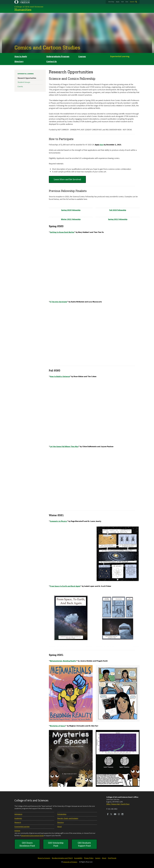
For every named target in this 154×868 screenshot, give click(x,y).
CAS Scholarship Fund (56, 844)
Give (127, 2)
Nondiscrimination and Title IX (62, 858)
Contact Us (52, 61)
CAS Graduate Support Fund (84, 844)
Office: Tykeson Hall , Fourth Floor (118, 804)
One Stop (111, 2)
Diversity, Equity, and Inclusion (68, 818)
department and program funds (32, 836)
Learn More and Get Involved (67, 179)
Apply (118, 2)
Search (132, 2)
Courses (82, 56)
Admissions (18, 814)
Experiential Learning (120, 56)
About (59, 827)
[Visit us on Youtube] (115, 814)
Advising (17, 831)
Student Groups (24, 82)
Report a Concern (44, 858)
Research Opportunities (27, 78)
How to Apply (21, 56)
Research (18, 822)
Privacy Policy (89, 858)
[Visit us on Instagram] (119, 814)
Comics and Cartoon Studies (47, 47)
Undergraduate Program (58, 56)
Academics (18, 818)
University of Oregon (70, 862)
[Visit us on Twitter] (111, 814)
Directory (19, 61)
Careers (98, 858)
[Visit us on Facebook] (108, 814)
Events (20, 86)
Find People (112, 858)
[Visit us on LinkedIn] (122, 814)
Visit (122, 2)
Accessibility (78, 858)
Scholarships (62, 814)
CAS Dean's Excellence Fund (27, 844)
